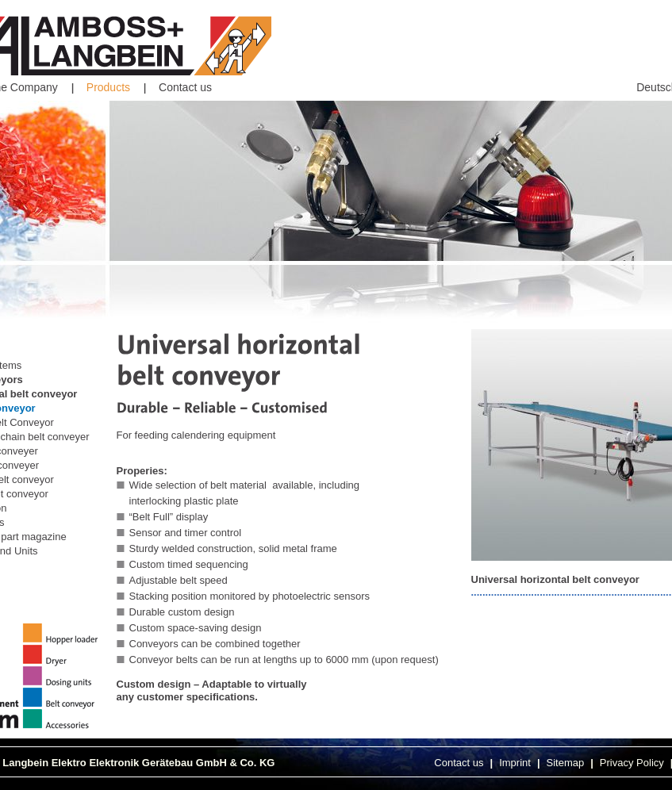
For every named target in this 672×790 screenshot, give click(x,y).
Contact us (185, 87)
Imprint (515, 763)
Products (108, 87)
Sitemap (566, 763)
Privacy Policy (632, 763)
